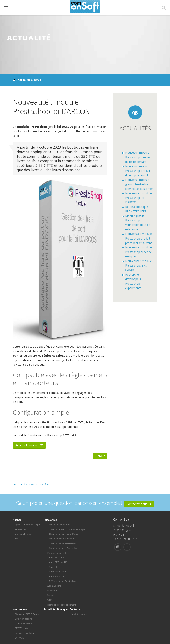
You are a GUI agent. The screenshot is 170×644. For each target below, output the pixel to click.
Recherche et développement (61, 605)
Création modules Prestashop (64, 548)
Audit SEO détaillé (58, 562)
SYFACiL (19, 638)
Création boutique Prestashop (62, 539)
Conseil (51, 595)
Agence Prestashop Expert (28, 525)
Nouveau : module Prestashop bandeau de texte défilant (139, 157)
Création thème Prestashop (62, 543)
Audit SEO (54, 567)
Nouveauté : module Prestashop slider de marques (138, 252)
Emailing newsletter (24, 633)
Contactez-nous (139, 504)
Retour (100, 456)
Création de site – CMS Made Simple (67, 529)
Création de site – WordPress (63, 534)
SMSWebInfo (21, 628)
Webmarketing (54, 586)
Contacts (75, 609)
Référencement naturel (58, 553)
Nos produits (20, 609)
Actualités (25, 80)
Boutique (62, 609)
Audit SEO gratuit (58, 558)
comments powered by (33, 484)
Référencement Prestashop (62, 581)
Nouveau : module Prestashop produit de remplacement (138, 171)
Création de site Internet (59, 525)
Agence (17, 520)
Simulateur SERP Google (27, 614)
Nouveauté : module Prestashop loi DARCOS (138, 198)
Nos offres (51, 520)
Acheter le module (29, 445)
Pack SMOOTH (57, 576)
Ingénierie (52, 591)
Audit (49, 600)
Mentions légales (23, 534)
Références (20, 529)
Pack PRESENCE (58, 572)
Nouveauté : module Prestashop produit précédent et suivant (138, 238)
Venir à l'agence (79, 614)
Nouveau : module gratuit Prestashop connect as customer (139, 184)
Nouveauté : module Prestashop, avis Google (138, 265)
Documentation (24, 623)
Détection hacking (24, 619)
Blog (17, 539)
